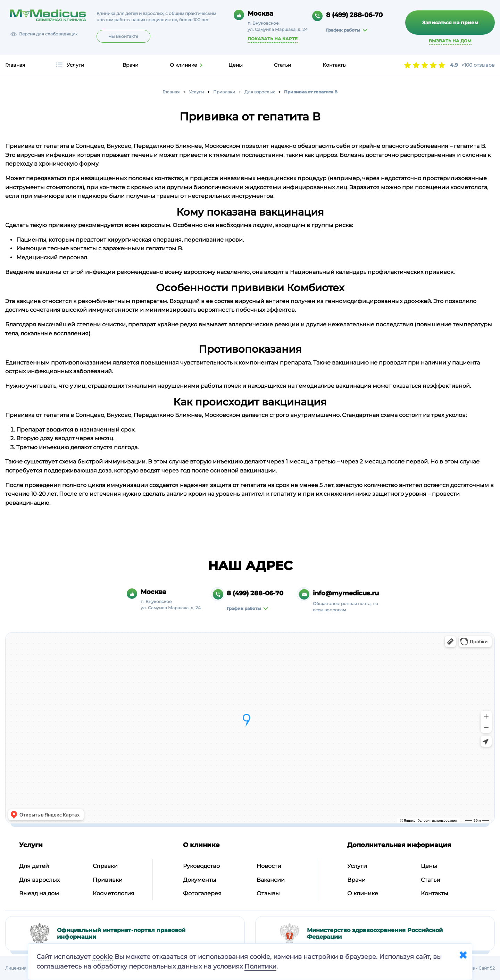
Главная (15, 65)
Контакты (335, 65)
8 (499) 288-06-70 (354, 15)
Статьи (283, 65)
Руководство (201, 866)
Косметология (114, 893)
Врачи (131, 65)
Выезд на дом (39, 893)
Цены (236, 65)
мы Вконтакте (123, 36)
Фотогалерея (202, 893)
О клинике (184, 65)
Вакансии (271, 880)
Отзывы (268, 893)
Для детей (34, 866)
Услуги (76, 65)
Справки (105, 866)
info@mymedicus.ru (346, 593)
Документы (200, 880)
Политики (260, 966)
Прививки (108, 880)
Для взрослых (39, 880)
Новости (269, 866)
